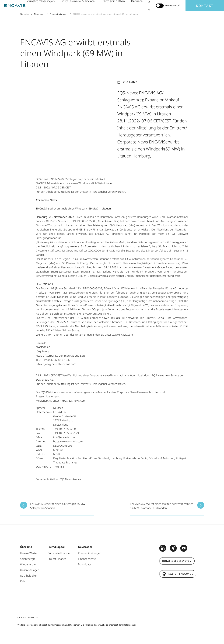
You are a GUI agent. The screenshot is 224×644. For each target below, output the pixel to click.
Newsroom (39, 14)
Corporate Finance (59, 553)
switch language (181, 574)
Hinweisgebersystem (177, 561)
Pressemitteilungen (58, 14)
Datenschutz (129, 625)
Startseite (25, 14)
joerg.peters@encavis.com (60, 364)
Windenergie (28, 564)
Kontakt (205, 6)
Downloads (85, 564)
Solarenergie (28, 559)
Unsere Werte (28, 553)
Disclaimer (75, 625)
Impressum (59, 625)
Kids (23, 581)
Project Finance (57, 559)
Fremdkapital (56, 547)
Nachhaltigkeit (29, 576)
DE (149, 2)
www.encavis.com (122, 335)
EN (149, 10)
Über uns (26, 547)
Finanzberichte (87, 559)
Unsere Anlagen (30, 570)
